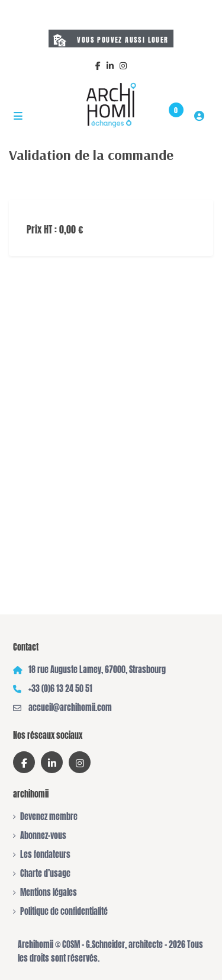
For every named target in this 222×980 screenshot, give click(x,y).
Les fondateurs (45, 855)
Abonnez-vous (43, 836)
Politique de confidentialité (64, 912)
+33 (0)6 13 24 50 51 (60, 689)
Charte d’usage (45, 874)
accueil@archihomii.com (70, 708)
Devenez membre (49, 817)
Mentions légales (49, 893)
